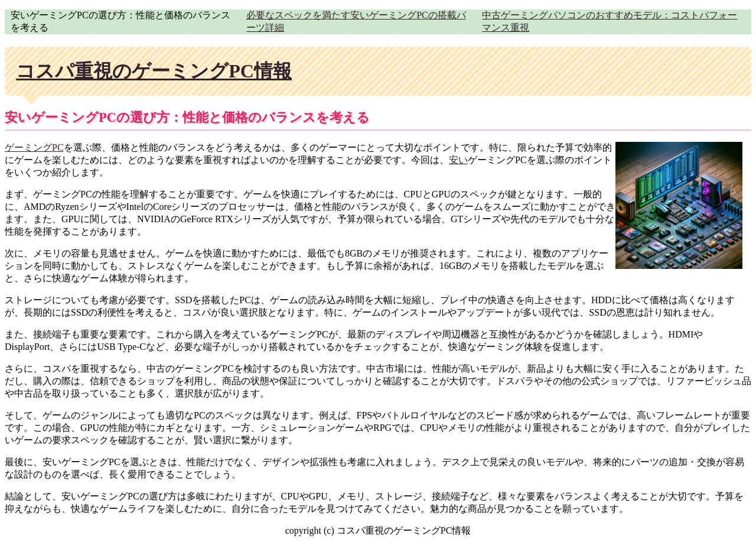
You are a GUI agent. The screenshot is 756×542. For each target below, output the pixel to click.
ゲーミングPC (34, 147)
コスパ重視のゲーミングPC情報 (154, 71)
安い (458, 160)
